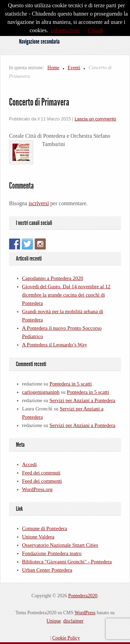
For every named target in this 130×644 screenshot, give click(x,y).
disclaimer (73, 621)
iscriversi (39, 203)
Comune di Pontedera (45, 528)
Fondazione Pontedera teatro (52, 553)
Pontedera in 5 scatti (71, 384)
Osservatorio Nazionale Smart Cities (60, 545)
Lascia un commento (95, 119)
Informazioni (65, 30)
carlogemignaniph (41, 392)
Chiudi (96, 30)
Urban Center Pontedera (47, 570)
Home (53, 68)
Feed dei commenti (42, 481)
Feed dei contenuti (41, 473)
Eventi (74, 68)
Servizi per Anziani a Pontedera (83, 400)
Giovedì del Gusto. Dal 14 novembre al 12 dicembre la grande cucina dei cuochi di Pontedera (66, 295)
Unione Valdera (38, 537)
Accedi (29, 464)
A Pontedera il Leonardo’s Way (55, 345)
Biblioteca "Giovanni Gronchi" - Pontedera (67, 562)
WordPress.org (37, 489)
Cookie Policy (66, 638)
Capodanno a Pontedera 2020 (53, 278)
